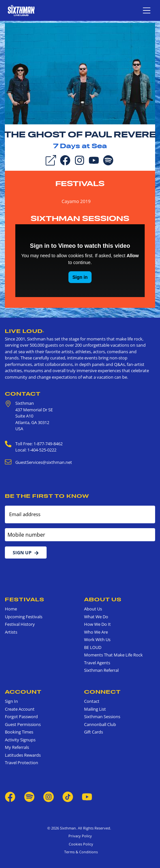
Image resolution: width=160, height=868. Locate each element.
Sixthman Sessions (80, 218)
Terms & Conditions (80, 852)
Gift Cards (94, 732)
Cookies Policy (80, 844)
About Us (103, 599)
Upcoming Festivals (24, 617)
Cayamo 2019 (76, 201)
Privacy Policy (80, 836)
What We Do (96, 617)
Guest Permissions (23, 724)
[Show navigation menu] (147, 10)
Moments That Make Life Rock (113, 655)
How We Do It (97, 624)
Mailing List (95, 709)
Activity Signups (20, 740)
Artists (11, 632)
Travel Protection (22, 763)
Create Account (20, 709)
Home (11, 609)
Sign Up (26, 552)
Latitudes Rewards (23, 755)
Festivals (80, 183)
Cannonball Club (100, 724)
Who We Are (96, 632)
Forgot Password (21, 717)
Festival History (20, 624)
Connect (102, 692)
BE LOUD (93, 647)
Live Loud (25, 331)
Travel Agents (97, 663)
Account (23, 692)
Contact (23, 394)
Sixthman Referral (101, 670)
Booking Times (19, 732)
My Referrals (17, 747)
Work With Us (97, 639)
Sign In (11, 701)
